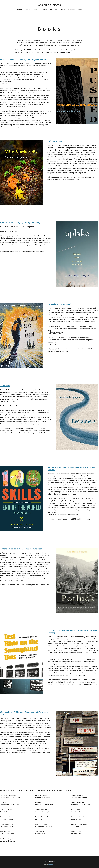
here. (20, 231)
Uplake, (78, 40)
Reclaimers (39, 43)
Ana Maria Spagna (50, 5)
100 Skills (48, 43)
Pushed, (59, 40)
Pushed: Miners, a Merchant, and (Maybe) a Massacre (24, 59)
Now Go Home (26, 45)
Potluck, (55, 43)
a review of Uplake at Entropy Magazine (19, 227)
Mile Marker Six (68, 40)
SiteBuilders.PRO (52, 865)
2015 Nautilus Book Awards (82, 519)
